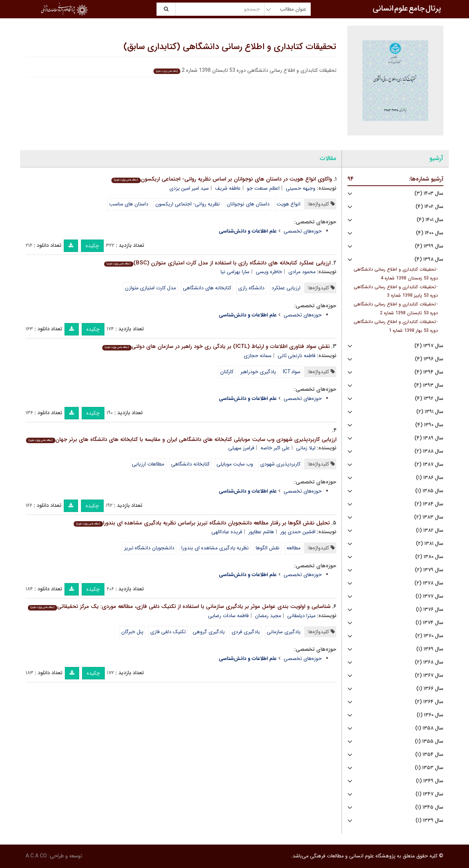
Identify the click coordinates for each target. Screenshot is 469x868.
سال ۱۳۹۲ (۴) (429, 399)
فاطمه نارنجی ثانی (297, 356)
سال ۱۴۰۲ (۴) (429, 207)
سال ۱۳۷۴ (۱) (429, 623)
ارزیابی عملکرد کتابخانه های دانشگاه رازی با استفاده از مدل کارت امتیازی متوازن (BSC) (217, 263)
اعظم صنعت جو (263, 188)
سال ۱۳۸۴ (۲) (429, 504)
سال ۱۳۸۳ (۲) (429, 517)
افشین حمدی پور (298, 532)
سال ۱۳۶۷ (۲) (429, 676)
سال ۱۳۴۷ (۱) (429, 794)
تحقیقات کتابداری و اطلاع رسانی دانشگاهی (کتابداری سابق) (230, 47)
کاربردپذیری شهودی (280, 464)
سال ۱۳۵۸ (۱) (429, 728)
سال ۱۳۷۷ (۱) (429, 596)
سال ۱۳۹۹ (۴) (429, 246)
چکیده (92, 246)
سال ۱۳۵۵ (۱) (429, 741)
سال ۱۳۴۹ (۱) (430, 781)
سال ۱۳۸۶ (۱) (430, 478)
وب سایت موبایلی (235, 464)
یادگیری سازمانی (284, 632)
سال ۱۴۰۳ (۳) (429, 194)
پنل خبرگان (132, 632)
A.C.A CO (36, 856)
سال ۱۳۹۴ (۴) (429, 372)
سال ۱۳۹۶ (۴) (429, 359)
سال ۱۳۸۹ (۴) (429, 438)
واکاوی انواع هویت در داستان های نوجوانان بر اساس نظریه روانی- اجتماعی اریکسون (221, 179)
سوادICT (292, 372)
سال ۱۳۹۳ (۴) (429, 385)
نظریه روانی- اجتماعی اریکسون (188, 204)
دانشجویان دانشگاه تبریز (149, 548)
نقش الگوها (268, 548)
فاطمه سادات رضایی (228, 616)
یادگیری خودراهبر (258, 372)
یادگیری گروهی (209, 632)
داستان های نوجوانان (248, 204)
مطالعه (293, 548)
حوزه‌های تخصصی (303, 231)
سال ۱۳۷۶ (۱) (430, 610)
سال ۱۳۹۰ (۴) (429, 425)
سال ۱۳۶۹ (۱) (430, 649)
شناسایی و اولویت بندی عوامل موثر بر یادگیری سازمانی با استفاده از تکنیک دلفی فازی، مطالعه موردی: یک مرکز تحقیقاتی (179, 607)
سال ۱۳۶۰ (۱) (430, 715)
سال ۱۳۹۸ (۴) (429, 259)
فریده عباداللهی (227, 532)
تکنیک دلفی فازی (168, 632)
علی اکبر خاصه (275, 448)
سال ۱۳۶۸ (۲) (429, 662)
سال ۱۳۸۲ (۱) (430, 531)
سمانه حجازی (258, 356)
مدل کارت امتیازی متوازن (150, 288)
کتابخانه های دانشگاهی (207, 288)
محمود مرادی (302, 272)
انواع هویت (289, 204)
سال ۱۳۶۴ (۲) (429, 702)
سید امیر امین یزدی (189, 188)
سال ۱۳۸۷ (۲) (429, 465)
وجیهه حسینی (301, 188)
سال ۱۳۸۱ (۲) (430, 544)
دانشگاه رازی (251, 288)
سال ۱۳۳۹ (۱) (429, 821)
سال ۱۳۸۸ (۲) (429, 451)
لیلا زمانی (306, 448)
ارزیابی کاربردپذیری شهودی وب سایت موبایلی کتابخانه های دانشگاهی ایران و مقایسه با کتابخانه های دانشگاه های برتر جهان (181, 439)
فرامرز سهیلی (241, 448)
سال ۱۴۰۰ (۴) (430, 233)
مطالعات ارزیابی (148, 464)
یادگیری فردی (246, 632)
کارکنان (227, 372)
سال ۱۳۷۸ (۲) (429, 583)
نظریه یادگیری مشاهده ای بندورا (215, 548)
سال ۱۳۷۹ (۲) (429, 570)
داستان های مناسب (129, 204)
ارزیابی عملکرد (286, 288)
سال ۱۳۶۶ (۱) (430, 689)
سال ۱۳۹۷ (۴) (429, 346)
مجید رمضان (268, 616)
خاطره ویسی (269, 272)
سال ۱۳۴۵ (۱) (429, 807)
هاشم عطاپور (261, 532)
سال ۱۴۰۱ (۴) (430, 220)
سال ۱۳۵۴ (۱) (429, 755)
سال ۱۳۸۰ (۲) (429, 557)
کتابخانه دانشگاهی (190, 464)
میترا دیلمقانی (301, 616)
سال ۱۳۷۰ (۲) (429, 636)
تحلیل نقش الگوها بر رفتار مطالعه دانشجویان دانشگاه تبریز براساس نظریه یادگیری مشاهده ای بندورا (202, 523)
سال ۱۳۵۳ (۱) (429, 768)
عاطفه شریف (228, 188)
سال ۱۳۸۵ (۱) (429, 491)
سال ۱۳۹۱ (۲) (430, 412)
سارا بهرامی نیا (235, 272)
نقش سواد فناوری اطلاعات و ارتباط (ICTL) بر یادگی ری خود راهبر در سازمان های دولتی (216, 346)
